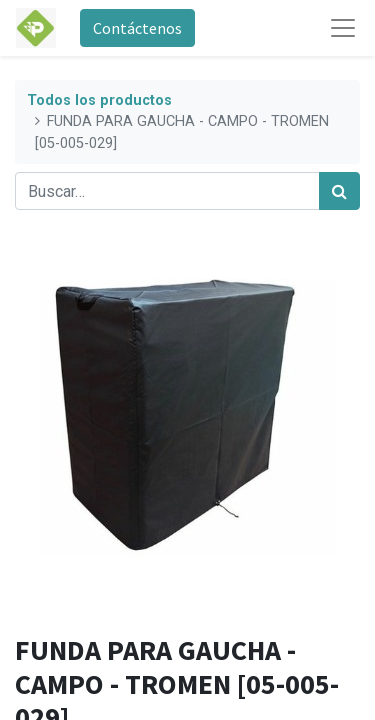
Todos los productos (99, 100)
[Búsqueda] (339, 191)
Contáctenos (137, 28)
